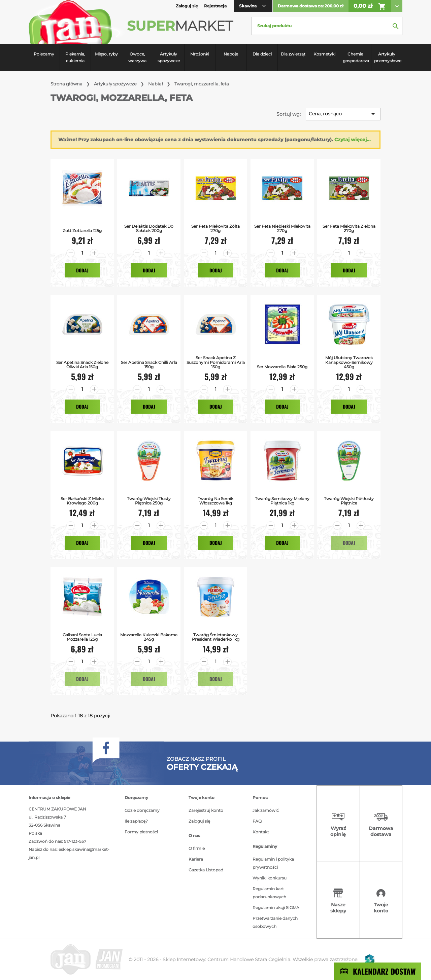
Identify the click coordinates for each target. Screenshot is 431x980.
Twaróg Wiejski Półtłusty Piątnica (349, 501)
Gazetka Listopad (206, 870)
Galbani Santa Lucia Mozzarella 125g (82, 637)
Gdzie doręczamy (142, 810)
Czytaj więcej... (353, 140)
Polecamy (44, 54)
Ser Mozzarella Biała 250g (282, 367)
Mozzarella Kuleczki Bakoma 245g (149, 637)
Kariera (196, 859)
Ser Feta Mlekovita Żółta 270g (215, 228)
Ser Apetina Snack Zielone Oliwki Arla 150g (82, 365)
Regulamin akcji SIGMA (276, 908)
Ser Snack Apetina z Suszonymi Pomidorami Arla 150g (216, 362)
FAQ (257, 821)
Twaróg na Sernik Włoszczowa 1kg (215, 501)
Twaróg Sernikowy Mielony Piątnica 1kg (282, 501)
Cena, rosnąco (343, 114)
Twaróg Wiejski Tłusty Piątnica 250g (149, 501)
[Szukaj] (327, 26)
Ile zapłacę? (136, 821)
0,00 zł (370, 6)
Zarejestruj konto (206, 810)
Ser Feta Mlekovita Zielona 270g (349, 228)
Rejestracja (215, 6)
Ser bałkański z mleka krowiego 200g (82, 501)
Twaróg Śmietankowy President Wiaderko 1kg (216, 637)
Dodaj (82, 270)
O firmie (197, 848)
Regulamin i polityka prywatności (273, 863)
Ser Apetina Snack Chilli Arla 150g (149, 365)
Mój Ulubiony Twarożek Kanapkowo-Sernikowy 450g (349, 362)
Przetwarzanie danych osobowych (275, 922)
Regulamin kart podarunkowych (269, 893)
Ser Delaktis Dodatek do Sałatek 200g (149, 228)
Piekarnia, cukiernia (75, 57)
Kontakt (261, 832)
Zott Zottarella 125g (82, 231)
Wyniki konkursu (270, 878)
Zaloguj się (199, 821)
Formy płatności (141, 832)
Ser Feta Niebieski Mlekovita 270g (282, 228)
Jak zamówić (266, 810)
